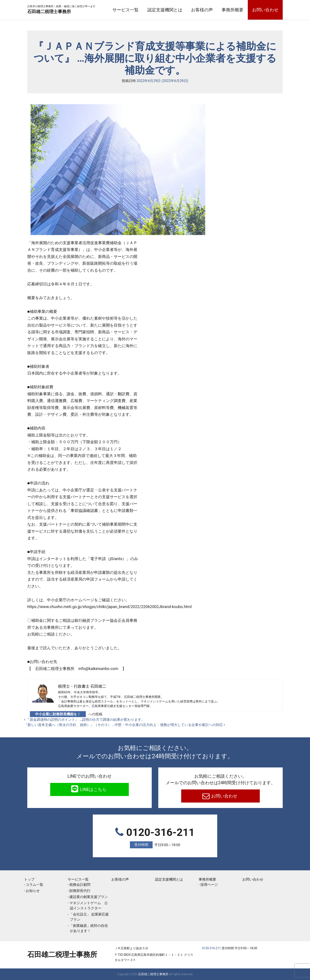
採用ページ (209, 885)
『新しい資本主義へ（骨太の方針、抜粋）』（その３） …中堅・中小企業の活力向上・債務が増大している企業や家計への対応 (125, 725)
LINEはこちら (93, 789)
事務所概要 (232, 10)
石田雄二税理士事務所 (62, 12)
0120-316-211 (155, 837)
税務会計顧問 (80, 885)
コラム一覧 (34, 885)
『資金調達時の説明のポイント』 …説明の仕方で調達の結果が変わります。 (84, 720)
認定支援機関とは (165, 10)
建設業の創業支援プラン (89, 897)
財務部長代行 (80, 891)
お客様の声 (202, 10)
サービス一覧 (126, 10)
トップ (29, 879)
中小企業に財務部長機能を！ (58, 714)
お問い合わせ (265, 10)
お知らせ (33, 891)
